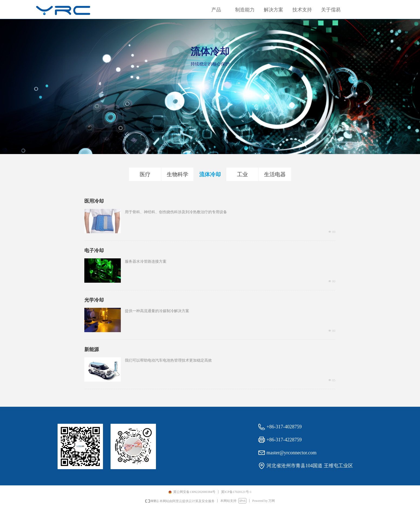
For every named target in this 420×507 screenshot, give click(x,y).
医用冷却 (94, 201)
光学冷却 (94, 300)
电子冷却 (94, 251)
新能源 (92, 349)
